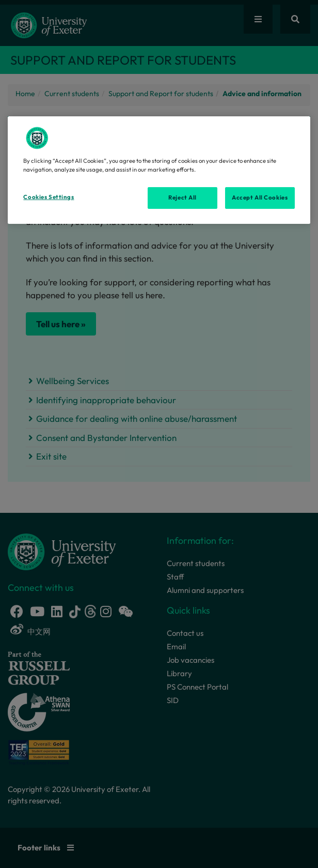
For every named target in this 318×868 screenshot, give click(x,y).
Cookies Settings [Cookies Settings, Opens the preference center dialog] (49, 197)
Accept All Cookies (260, 197)
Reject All (182, 197)
